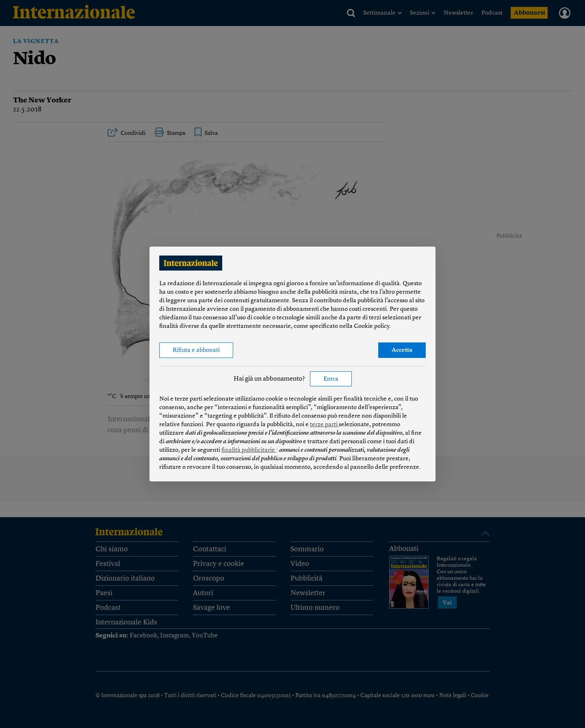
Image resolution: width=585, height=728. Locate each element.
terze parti (324, 425)
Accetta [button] (402, 350)
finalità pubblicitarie (249, 450)
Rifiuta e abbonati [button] (196, 350)
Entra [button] (331, 379)
